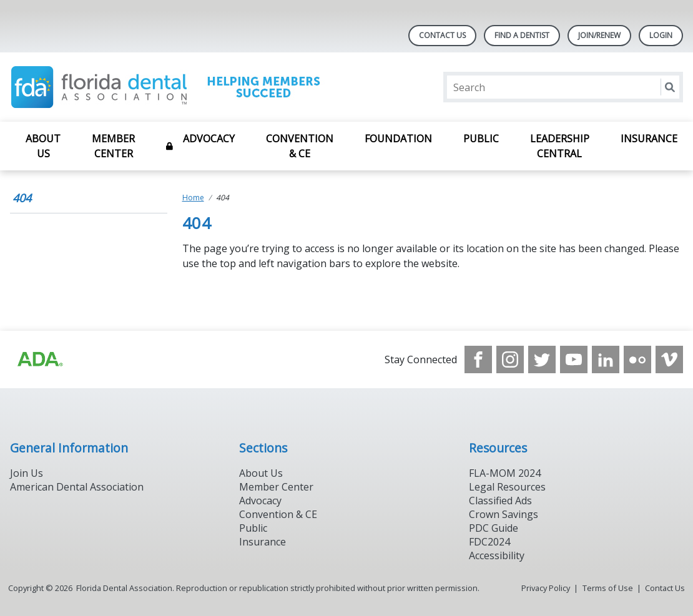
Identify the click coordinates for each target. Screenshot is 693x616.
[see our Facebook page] (478, 359)
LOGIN (661, 35)
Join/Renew (599, 35)
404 (22, 198)
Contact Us (442, 35)
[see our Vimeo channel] (669, 359)
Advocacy (209, 139)
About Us (43, 146)
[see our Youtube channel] (574, 359)
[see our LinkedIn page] (606, 359)
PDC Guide (494, 528)
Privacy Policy (546, 588)
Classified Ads (500, 501)
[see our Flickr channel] (637, 359)
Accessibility (497, 555)
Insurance (649, 139)
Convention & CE (300, 146)
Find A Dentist (522, 35)
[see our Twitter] (542, 359)
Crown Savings (504, 514)
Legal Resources (507, 487)
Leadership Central (560, 146)
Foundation (398, 139)
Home (193, 198)
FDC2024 (489, 542)
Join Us (27, 473)
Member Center (113, 146)
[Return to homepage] (171, 87)
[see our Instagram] (510, 359)
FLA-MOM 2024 (505, 473)
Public (481, 139)
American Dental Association (77, 487)
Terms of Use (608, 588)
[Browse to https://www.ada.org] (39, 359)
